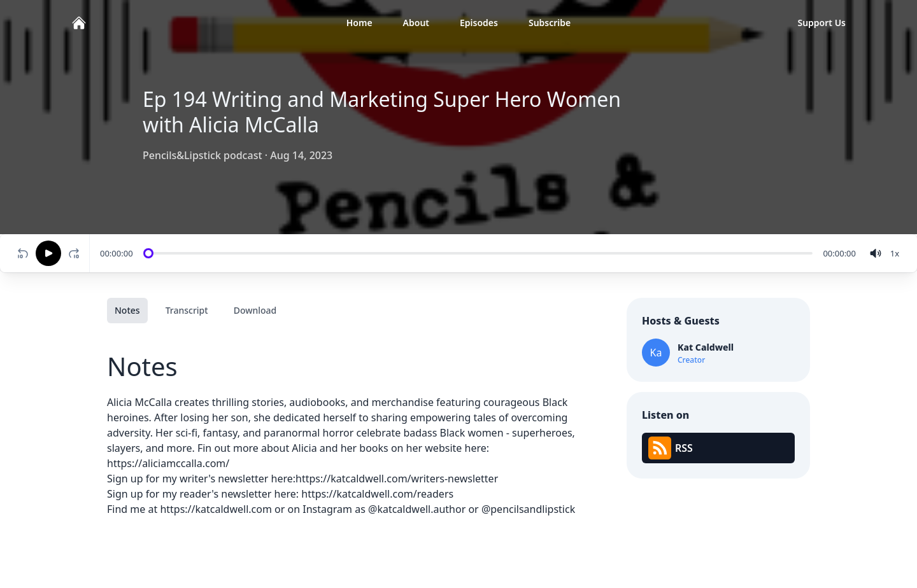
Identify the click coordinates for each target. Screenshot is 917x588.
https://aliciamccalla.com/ (168, 463)
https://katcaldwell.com (216, 509)
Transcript (187, 310)
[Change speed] (895, 253)
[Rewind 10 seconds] (23, 253)
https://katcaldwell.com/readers (377, 494)
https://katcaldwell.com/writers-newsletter (397, 479)
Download (255, 310)
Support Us (821, 23)
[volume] (876, 253)
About (416, 23)
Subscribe (550, 23)
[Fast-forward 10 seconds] (76, 253)
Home (359, 23)
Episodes (479, 23)
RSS (671, 448)
